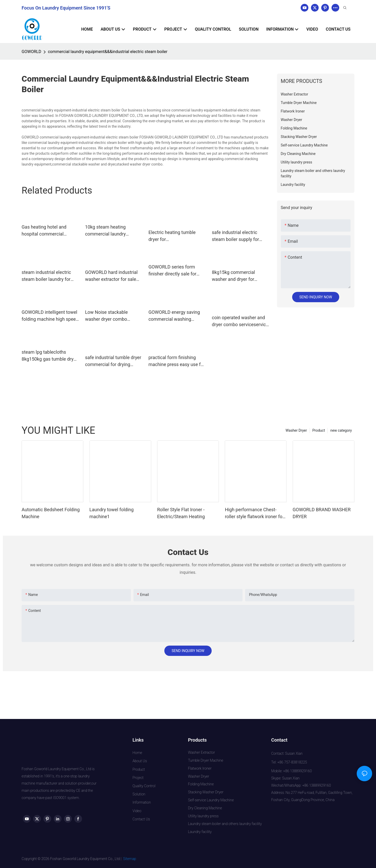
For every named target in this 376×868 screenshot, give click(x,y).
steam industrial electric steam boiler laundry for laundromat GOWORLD (46, 276)
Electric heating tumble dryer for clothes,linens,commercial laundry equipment (175, 236)
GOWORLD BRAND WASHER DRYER (322, 513)
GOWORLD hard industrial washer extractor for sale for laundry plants (111, 276)
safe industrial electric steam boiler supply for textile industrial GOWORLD (240, 236)
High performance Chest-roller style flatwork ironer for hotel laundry (254, 513)
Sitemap (130, 859)
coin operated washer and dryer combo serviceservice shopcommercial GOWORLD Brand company (240, 321)
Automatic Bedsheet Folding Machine (51, 513)
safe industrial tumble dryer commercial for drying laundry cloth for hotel (113, 361)
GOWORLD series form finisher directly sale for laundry (172, 271)
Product (319, 430)
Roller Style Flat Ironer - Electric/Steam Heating (181, 513)
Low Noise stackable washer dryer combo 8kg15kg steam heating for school (113, 316)
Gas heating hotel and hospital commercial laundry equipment (44, 231)
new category (341, 430)
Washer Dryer (296, 430)
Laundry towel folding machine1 (112, 513)
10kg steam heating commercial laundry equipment (105, 231)
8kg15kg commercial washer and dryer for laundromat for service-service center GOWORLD (238, 276)
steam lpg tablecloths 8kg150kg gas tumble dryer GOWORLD (50, 356)
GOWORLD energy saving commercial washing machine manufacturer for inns (175, 316)
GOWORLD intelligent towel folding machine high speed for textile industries (50, 316)
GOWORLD (31, 52)
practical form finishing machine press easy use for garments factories (177, 361)
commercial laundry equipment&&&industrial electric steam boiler (108, 52)
